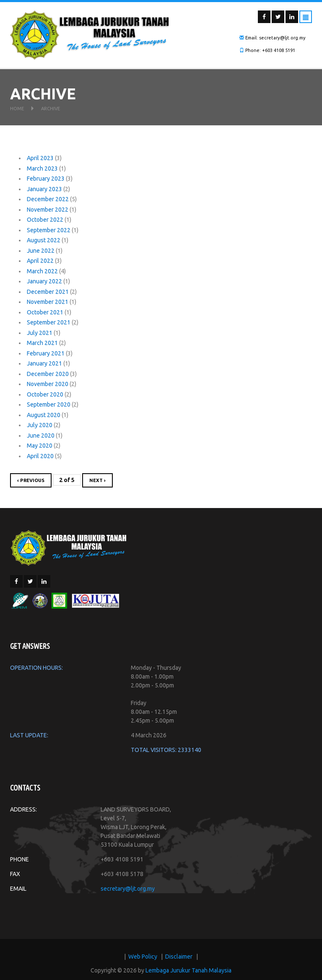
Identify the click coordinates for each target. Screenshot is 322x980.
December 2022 (48, 199)
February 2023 (46, 179)
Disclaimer (179, 957)
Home (17, 109)
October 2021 (45, 312)
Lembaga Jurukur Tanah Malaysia (188, 970)
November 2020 (48, 384)
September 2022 (49, 230)
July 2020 (40, 425)
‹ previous (31, 480)
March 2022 (42, 271)
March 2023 (42, 169)
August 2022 (44, 240)
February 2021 (46, 353)
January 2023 (44, 189)
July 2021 (40, 333)
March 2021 (42, 343)
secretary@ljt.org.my (128, 889)
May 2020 (40, 446)
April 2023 (40, 158)
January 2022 (44, 281)
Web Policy (143, 957)
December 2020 (48, 374)
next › (97, 480)
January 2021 (44, 363)
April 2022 (40, 261)
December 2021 (48, 292)
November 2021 (48, 302)
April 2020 (40, 456)
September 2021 (49, 322)
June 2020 (41, 436)
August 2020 (44, 415)
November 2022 (48, 210)
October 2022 (45, 220)
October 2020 (45, 394)
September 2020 (49, 404)
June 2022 (41, 251)
